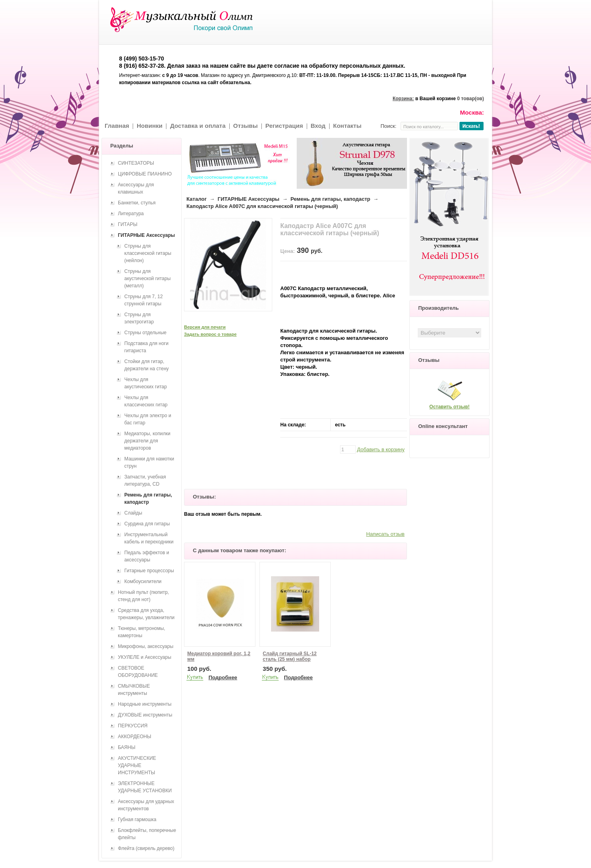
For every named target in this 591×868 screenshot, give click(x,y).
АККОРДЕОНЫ (135, 737)
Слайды (133, 513)
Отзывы (246, 126)
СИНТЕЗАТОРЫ (136, 163)
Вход (318, 126)
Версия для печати (205, 327)
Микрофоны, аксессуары (146, 646)
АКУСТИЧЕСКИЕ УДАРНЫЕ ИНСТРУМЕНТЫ (137, 765)
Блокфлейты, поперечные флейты (147, 834)
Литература (131, 214)
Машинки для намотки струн (149, 462)
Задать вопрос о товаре (210, 334)
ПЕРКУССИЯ (133, 726)
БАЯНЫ (127, 747)
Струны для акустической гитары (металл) (148, 279)
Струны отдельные (145, 333)
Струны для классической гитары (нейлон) (148, 253)
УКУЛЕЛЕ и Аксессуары (145, 657)
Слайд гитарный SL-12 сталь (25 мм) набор (289, 656)
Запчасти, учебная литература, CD (145, 480)
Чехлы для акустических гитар (146, 383)
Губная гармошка (137, 820)
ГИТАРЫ (128, 224)
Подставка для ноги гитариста (146, 347)
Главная (117, 126)
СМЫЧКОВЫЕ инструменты (134, 690)
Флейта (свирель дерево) (146, 848)
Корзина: (403, 99)
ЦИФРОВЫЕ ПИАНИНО (145, 174)
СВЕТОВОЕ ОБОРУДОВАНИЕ (138, 672)
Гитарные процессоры (149, 571)
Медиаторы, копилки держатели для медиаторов (147, 441)
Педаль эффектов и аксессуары (147, 556)
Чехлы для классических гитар (146, 401)
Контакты (347, 126)
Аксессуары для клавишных (136, 188)
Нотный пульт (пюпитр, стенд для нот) (143, 596)
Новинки (150, 126)
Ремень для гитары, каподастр (330, 199)
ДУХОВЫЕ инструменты (145, 715)
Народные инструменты (145, 704)
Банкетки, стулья (137, 203)
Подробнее (223, 677)
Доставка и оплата (198, 126)
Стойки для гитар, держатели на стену (147, 365)
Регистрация (284, 126)
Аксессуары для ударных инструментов (146, 805)
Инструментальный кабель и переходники (149, 538)
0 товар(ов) (471, 99)
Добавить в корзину (381, 449)
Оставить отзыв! (449, 407)
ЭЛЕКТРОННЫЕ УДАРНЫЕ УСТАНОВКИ (145, 787)
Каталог (196, 199)
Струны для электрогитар (139, 318)
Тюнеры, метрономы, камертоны (142, 632)
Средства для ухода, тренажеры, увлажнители (146, 614)
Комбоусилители (143, 581)
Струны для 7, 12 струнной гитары (144, 300)
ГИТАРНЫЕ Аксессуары (249, 199)
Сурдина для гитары (147, 524)
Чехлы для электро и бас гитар (148, 419)
